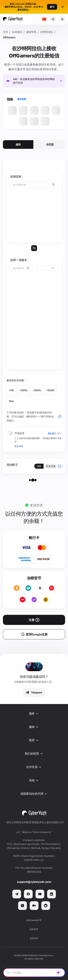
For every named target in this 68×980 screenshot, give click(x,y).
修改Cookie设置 (34, 920)
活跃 (39, 466)
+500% (50, 390)
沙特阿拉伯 (46, 32)
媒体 (34, 727)
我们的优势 (34, 754)
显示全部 (22, 99)
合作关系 (34, 767)
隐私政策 (34, 929)
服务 (34, 714)
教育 (34, 740)
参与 (52, 7)
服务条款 (34, 938)
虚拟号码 (31, 32)
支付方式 (36, 505)
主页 (5, 32)
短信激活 (17, 32)
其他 (34, 780)
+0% (11, 390)
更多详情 (19, 446)
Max (11, 401)
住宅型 (50, 144)
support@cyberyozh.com (34, 882)
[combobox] (47, 268)
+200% (37, 390)
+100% (23, 390)
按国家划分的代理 (34, 794)
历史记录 (51, 466)
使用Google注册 (34, 634)
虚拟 (18, 144)
